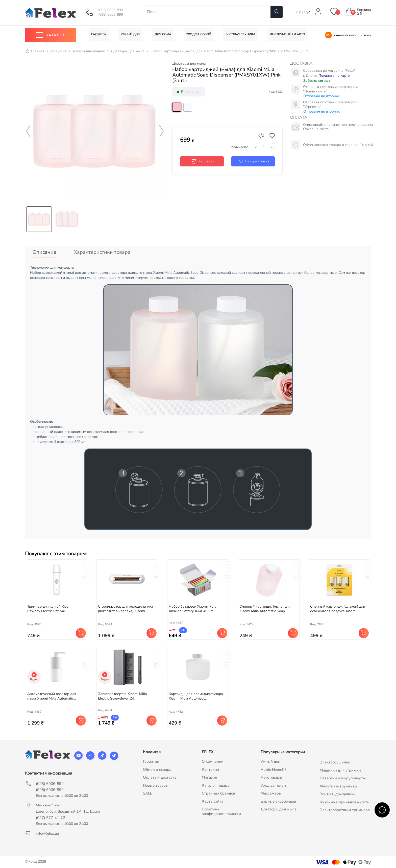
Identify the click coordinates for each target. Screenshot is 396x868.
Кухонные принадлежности (345, 800)
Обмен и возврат (158, 767)
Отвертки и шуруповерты (343, 776)
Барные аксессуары (278, 799)
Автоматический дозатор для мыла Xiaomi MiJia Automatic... (52, 694)
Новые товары (156, 783)
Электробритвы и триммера (345, 808)
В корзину (202, 162)
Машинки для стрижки (340, 768)
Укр (299, 12)
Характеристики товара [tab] (102, 252)
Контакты (210, 767)
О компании (213, 759)
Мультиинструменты (338, 784)
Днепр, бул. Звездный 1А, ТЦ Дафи (68, 809)
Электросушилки (335, 760)
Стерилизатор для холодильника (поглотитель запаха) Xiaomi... (126, 607)
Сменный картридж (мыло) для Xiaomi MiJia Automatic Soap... (265, 607)
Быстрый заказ (253, 161)
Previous (28, 131)
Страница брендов (218, 791)
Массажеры (271, 791)
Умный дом (271, 759)
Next (161, 131)
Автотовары (271, 775)
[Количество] (264, 147)
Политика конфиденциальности (221, 809)
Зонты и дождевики (338, 792)
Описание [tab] (44, 252)
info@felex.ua (47, 831)
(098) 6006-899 (111, 15)
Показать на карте (334, 76)
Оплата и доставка (160, 775)
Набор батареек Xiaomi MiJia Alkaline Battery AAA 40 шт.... (192, 607)
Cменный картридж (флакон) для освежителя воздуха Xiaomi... (338, 607)
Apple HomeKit (274, 767)
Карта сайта (213, 799)
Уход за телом (273, 783)
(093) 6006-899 (111, 10)
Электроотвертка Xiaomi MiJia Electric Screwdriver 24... (122, 694)
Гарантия (151, 759)
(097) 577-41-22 (51, 816)
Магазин (209, 775)
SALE (148, 791)
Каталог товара (216, 783)
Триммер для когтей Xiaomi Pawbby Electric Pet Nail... (50, 607)
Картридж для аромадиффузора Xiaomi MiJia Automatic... (196, 694)
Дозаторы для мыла (189, 64)
